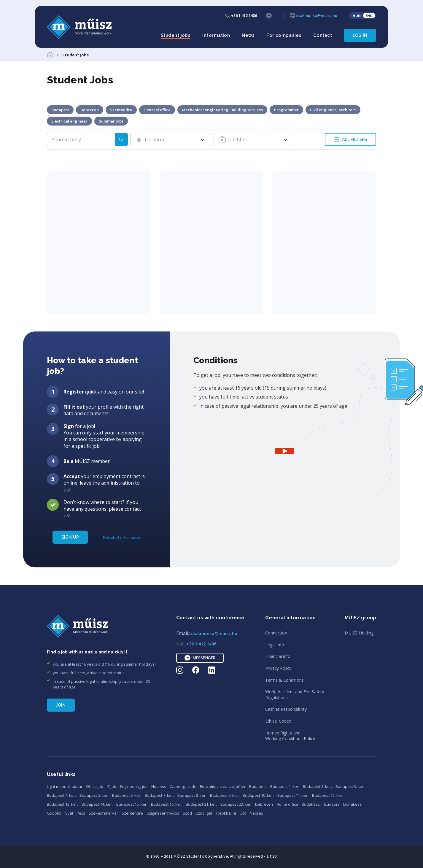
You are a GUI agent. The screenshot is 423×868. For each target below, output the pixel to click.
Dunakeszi (353, 804)
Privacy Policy (278, 668)
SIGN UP (70, 537)
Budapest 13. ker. (62, 804)
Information (216, 35)
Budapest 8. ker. (192, 795)
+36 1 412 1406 (241, 16)
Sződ (187, 813)
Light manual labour (65, 786)
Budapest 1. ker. (285, 786)
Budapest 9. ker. (225, 795)
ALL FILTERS (350, 139)
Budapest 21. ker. (201, 804)
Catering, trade (183, 786)
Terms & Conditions (284, 680)
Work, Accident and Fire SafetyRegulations (295, 695)
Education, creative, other (223, 786)
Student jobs (176, 35)
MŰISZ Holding (359, 633)
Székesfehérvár (103, 813)
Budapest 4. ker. (61, 795)
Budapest (258, 786)
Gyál (69, 813)
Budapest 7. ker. (159, 795)
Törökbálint (226, 813)
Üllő (243, 813)
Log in (360, 35)
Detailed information (123, 537)
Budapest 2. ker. (317, 786)
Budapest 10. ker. (258, 795)
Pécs (81, 813)
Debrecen (264, 804)
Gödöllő (54, 813)
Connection (276, 633)
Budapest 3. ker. (350, 786)
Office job (95, 786)
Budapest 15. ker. (132, 804)
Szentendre (132, 813)
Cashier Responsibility (286, 709)
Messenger (200, 658)
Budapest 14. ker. (97, 804)
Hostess (159, 786)
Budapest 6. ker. (127, 795)
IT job (112, 786)
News (248, 35)
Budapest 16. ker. (167, 804)
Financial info (278, 656)
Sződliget (204, 813)
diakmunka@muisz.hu (314, 16)
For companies (284, 35)
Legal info (275, 645)
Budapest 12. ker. (328, 795)
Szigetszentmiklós (163, 813)
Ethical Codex (278, 721)
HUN (357, 16)
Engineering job (134, 786)
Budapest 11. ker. (293, 795)
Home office (287, 804)
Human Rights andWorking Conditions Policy (290, 736)
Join (61, 705)
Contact (323, 35)
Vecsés (257, 813)
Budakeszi (311, 804)
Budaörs (332, 804)
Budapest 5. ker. (94, 795)
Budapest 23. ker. (236, 804)
